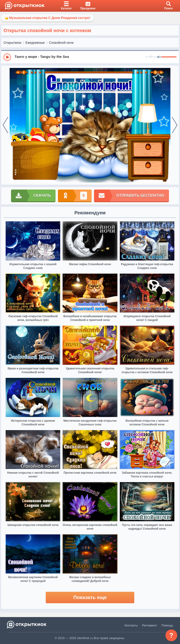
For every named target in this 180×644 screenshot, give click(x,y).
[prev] (5, 125)
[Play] (7, 57)
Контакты (131, 625)
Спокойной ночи (61, 43)
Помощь (167, 625)
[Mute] (159, 57)
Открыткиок (12, 43)
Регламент (150, 625)
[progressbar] (169, 57)
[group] (90, 57)
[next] (175, 125)
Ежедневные (35, 43)
